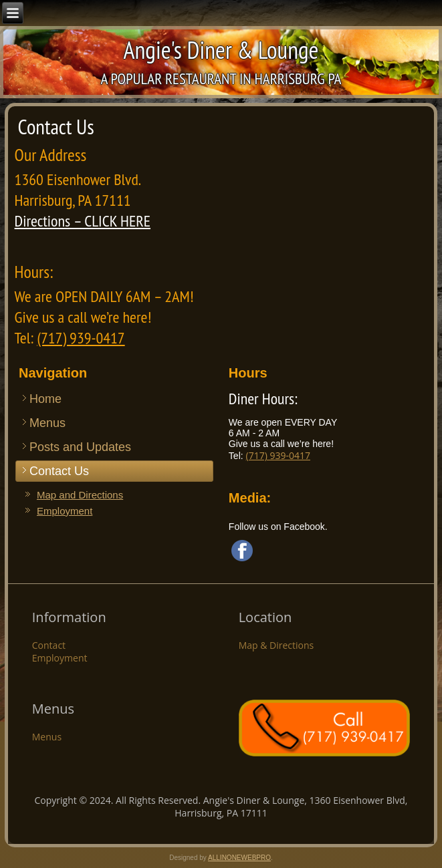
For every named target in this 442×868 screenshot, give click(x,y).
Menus (47, 423)
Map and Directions (80, 495)
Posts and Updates (80, 447)
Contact (49, 645)
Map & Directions (277, 645)
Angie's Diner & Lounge (221, 50)
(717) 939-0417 (81, 338)
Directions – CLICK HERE (83, 221)
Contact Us (59, 471)
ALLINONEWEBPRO (239, 858)
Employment (65, 511)
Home (45, 399)
